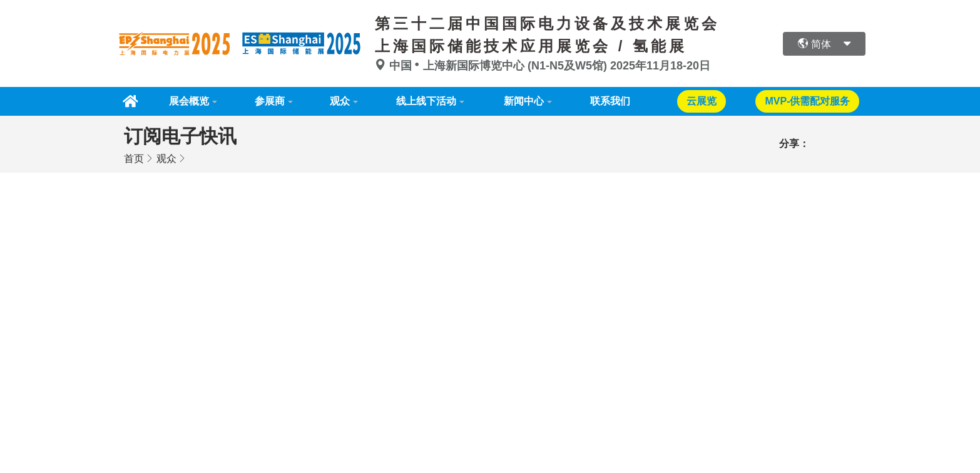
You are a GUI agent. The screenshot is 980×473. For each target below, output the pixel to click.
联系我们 (610, 101)
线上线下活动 (426, 101)
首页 (134, 159)
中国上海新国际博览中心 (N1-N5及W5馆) (493, 66)
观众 (340, 101)
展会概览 (189, 101)
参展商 (270, 101)
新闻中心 (524, 101)
